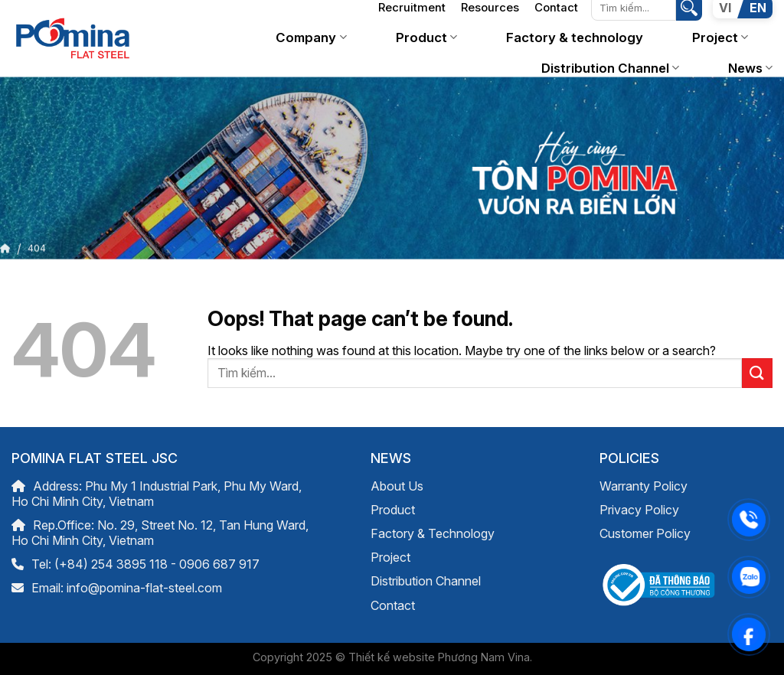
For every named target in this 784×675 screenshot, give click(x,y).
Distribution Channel (610, 68)
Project (720, 37)
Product (426, 37)
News (750, 68)
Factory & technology (575, 37)
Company (311, 37)
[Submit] (757, 373)
